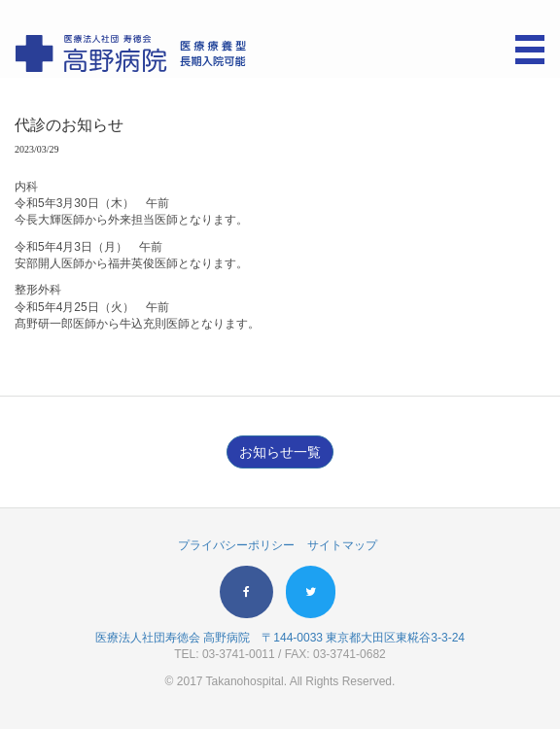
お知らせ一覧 (280, 452)
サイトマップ (342, 545)
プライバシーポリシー (236, 545)
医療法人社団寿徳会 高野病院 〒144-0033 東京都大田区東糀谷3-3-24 (280, 638)
